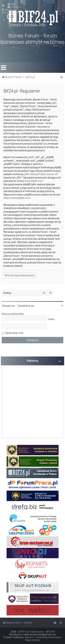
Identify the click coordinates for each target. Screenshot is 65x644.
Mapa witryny (32, 640)
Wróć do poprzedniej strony (20, 275)
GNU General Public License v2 (41, 174)
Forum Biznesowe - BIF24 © (39, 632)
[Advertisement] (32, 402)
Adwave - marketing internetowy (43, 637)
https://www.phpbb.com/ (17, 198)
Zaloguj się (8, 306)
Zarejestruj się (26, 306)
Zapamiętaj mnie (14, 333)
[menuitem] (11, 4)
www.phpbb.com (34, 181)
